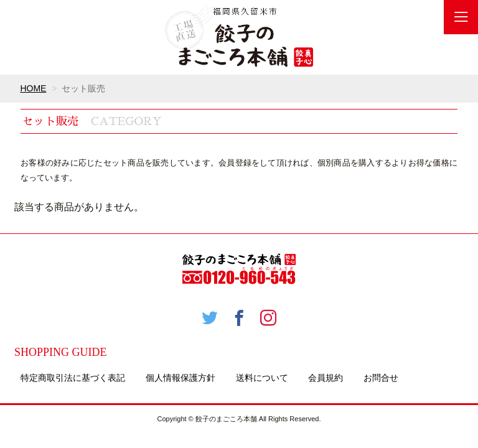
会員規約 (326, 378)
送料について (262, 378)
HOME (33, 88)
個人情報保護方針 (180, 378)
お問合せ (381, 378)
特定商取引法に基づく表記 (73, 378)
